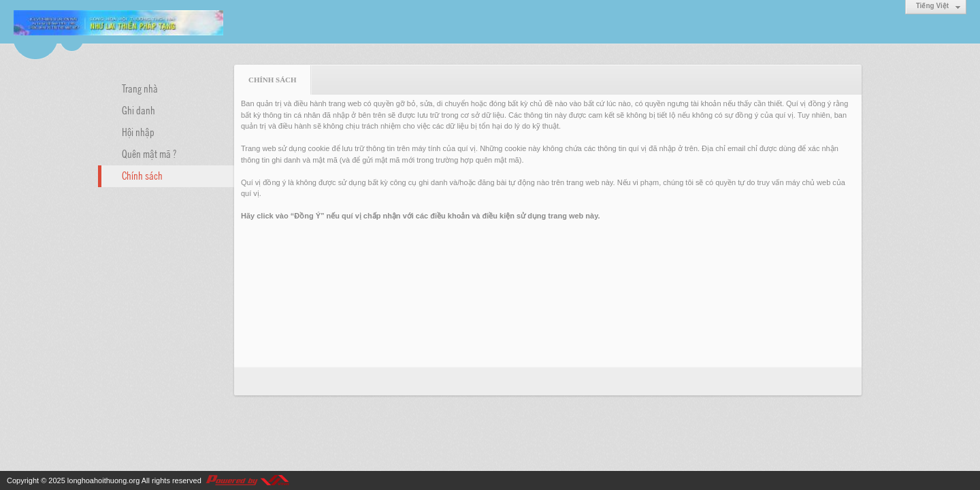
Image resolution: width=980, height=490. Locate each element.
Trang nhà (140, 88)
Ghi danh (138, 110)
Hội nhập (138, 131)
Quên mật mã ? (149, 153)
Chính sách (142, 175)
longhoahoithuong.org (103, 480)
